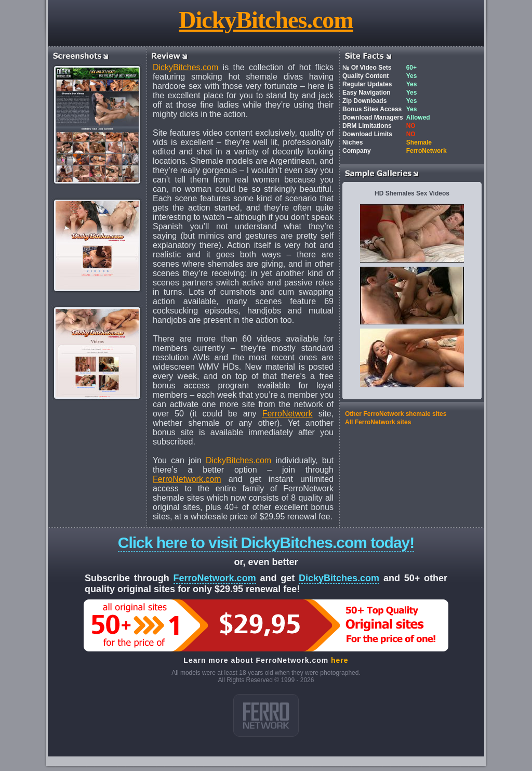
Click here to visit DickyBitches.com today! (266, 543)
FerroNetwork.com (187, 479)
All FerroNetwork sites (378, 422)
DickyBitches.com (266, 20)
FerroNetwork (288, 414)
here (340, 660)
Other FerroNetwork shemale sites (396, 414)
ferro (266, 715)
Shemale (419, 142)
